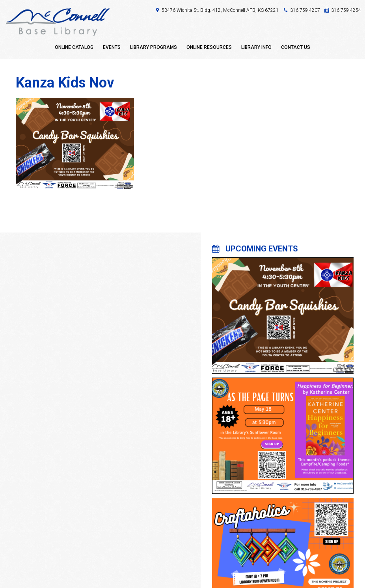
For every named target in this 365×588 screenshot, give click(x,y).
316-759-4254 (346, 10)
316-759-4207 (305, 10)
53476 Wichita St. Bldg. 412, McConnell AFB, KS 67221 (220, 10)
